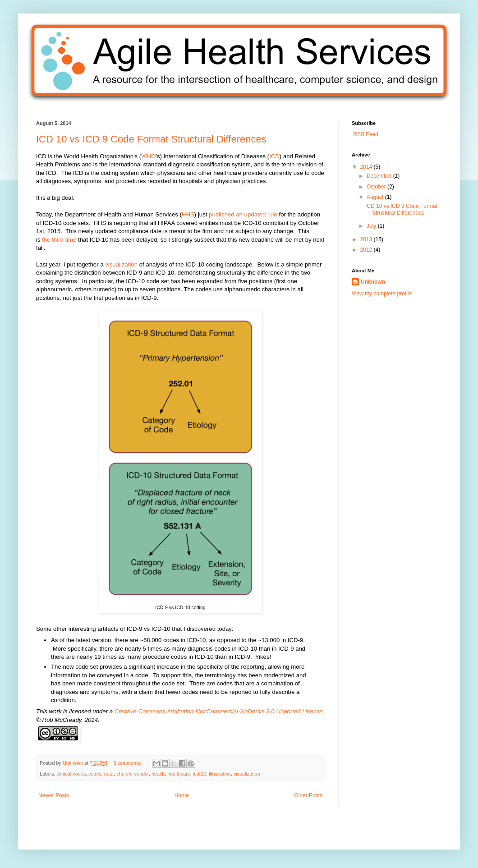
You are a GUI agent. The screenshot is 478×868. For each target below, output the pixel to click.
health (158, 774)
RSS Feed (365, 134)
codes (95, 774)
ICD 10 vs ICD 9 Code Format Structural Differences (151, 139)
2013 (367, 239)
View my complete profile (382, 294)
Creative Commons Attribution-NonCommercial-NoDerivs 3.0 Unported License (219, 711)
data (109, 774)
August (376, 197)
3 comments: (128, 763)
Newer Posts (54, 795)
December (380, 176)
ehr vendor (137, 774)
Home (182, 795)
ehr (120, 774)
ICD (274, 156)
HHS (188, 214)
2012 (367, 250)
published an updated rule (243, 214)
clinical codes (71, 774)
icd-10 (200, 774)
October (377, 187)
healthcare (179, 774)
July (372, 226)
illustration (220, 774)
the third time (59, 240)
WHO (148, 156)
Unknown (74, 763)
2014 (367, 167)
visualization (121, 264)
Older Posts (308, 795)
